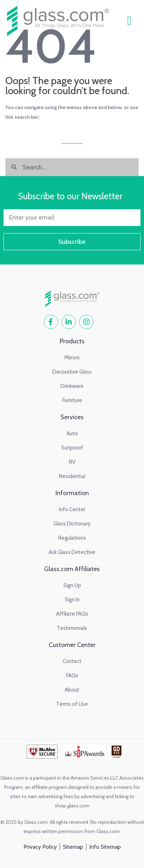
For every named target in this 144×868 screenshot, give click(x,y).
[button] (129, 21)
